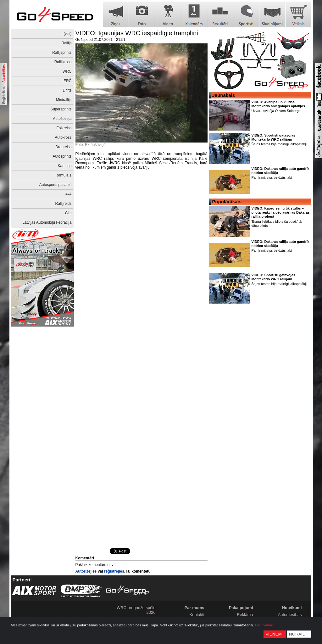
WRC (67, 71)
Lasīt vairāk (264, 625)
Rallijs (66, 43)
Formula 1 (63, 175)
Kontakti (197, 615)
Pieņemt (275, 634)
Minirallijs (64, 100)
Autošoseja (62, 119)
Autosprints (62, 156)
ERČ (67, 81)
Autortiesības (290, 615)
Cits (68, 213)
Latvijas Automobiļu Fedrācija (47, 222)
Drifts (67, 90)
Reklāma (245, 615)
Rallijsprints (62, 53)
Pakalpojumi (241, 608)
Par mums (194, 608)
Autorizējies (86, 571)
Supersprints (61, 109)
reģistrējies (114, 571)
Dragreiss (63, 147)
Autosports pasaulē (56, 185)
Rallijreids (63, 204)
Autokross (63, 137)
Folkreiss (64, 128)
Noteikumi (292, 608)
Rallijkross (63, 62)
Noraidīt (299, 634)
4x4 (68, 194)
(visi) (67, 34)
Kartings (64, 166)
